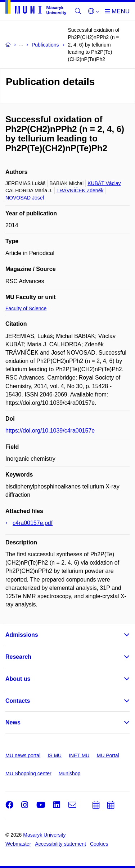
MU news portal (23, 755)
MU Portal (108, 755)
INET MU (79, 755)
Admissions (22, 635)
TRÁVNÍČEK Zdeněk (80, 190)
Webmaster (18, 844)
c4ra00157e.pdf (33, 523)
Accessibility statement (60, 844)
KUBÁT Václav (104, 183)
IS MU (55, 755)
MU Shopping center (28, 773)
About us (18, 679)
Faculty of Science (26, 308)
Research (18, 657)
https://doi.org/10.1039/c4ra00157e (50, 431)
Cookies (99, 844)
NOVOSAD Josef (25, 198)
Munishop (70, 773)
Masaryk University (44, 835)
